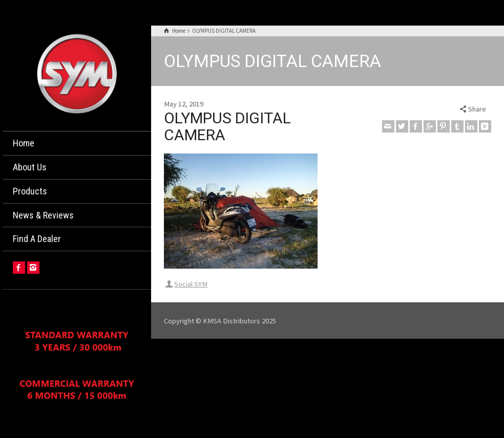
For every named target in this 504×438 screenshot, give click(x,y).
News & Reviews (43, 215)
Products (30, 191)
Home (24, 143)
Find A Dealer (37, 239)
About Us (30, 167)
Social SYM (191, 284)
